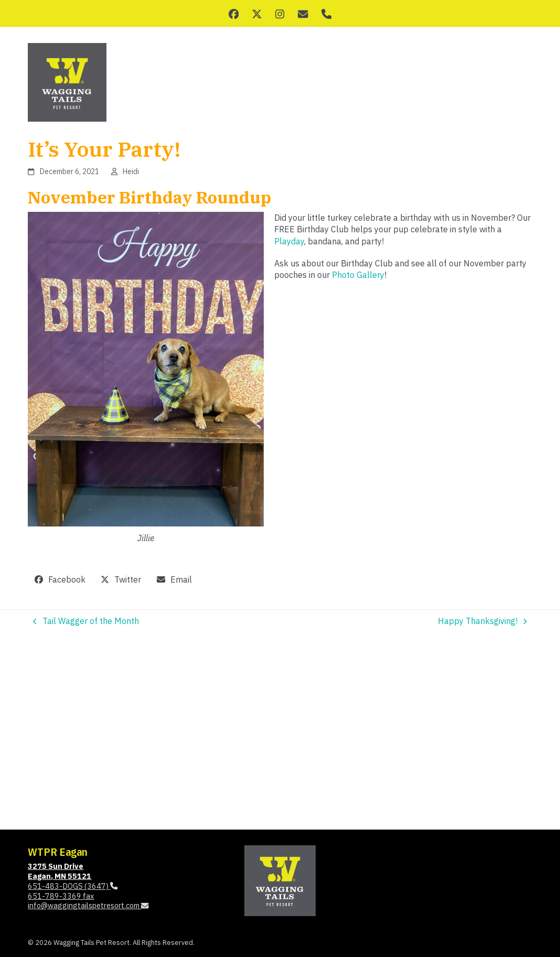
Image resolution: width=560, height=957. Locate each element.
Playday (289, 241)
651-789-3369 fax (61, 896)
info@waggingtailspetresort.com (88, 905)
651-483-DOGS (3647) (73, 886)
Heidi (131, 171)
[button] (60, 580)
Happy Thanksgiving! (482, 621)
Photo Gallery (358, 275)
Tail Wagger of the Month (86, 621)
